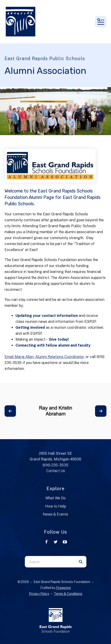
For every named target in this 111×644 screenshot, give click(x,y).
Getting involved (30, 327)
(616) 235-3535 (55, 465)
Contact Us (56, 471)
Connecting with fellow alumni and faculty (53, 345)
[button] (101, 22)
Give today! (59, 339)
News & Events (55, 514)
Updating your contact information (47, 316)
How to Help (56, 506)
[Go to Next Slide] (101, 411)
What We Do (55, 498)
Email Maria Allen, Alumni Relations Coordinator (44, 357)
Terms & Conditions (68, 594)
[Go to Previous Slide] (10, 411)
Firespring (63, 588)
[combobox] (50, 562)
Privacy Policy (39, 594)
